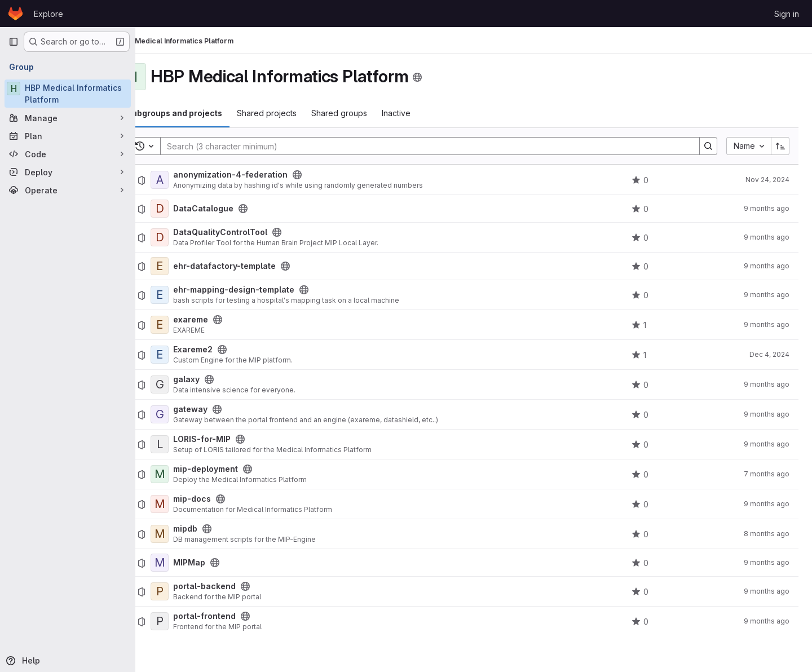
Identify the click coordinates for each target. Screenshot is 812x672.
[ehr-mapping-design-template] (189, 295)
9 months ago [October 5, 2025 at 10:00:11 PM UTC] (767, 237)
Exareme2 (223, 350)
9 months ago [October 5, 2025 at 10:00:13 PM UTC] (767, 414)
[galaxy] (189, 384)
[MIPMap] (189, 563)
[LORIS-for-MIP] (189, 444)
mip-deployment (235, 469)
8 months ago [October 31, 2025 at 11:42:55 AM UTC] (767, 534)
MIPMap (219, 563)
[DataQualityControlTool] (189, 237)
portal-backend (234, 586)
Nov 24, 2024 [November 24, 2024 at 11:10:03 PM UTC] (767, 180)
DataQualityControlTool (250, 232)
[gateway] (189, 414)
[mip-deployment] (189, 474)
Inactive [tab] (426, 113)
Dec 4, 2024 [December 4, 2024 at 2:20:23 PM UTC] (769, 354)
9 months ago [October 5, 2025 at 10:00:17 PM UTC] (767, 295)
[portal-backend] (189, 591)
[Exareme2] (189, 355)
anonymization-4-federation (260, 175)
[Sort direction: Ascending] (780, 146)
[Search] (439, 146)
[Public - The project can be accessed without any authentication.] (327, 175)
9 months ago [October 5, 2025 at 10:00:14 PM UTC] (767, 208)
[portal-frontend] (189, 621)
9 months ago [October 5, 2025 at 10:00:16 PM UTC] (767, 504)
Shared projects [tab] (297, 113)
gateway (220, 409)
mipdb (215, 529)
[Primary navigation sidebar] (14, 42)
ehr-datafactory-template (254, 266)
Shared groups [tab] (369, 113)
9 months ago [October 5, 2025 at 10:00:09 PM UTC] (767, 266)
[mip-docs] (189, 504)
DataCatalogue (233, 209)
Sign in (787, 14)
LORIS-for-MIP (232, 439)
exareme (220, 320)
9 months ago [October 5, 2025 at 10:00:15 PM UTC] (767, 444)
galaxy (216, 379)
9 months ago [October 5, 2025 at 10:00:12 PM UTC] (767, 324)
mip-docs (222, 499)
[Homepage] (16, 14)
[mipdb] (189, 534)
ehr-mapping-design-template (264, 290)
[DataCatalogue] (189, 209)
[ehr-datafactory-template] (189, 266)
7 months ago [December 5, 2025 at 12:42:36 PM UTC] (767, 474)
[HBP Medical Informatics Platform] (68, 94)
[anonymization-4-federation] (189, 180)
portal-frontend (234, 616)
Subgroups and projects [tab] (204, 113)
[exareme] (189, 325)
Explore (48, 14)
